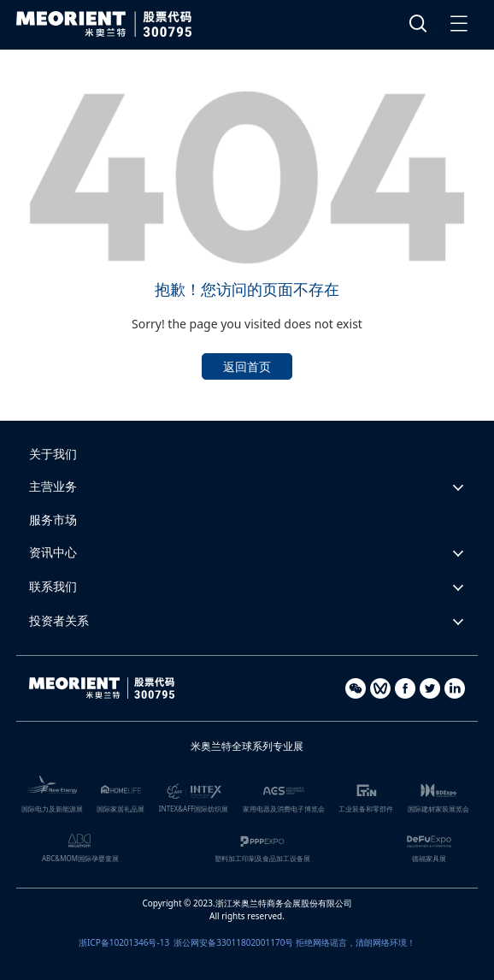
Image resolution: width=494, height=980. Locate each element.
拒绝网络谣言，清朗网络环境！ (356, 942)
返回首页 (247, 366)
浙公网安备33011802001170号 (233, 942)
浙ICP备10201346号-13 (124, 942)
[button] (247, 487)
